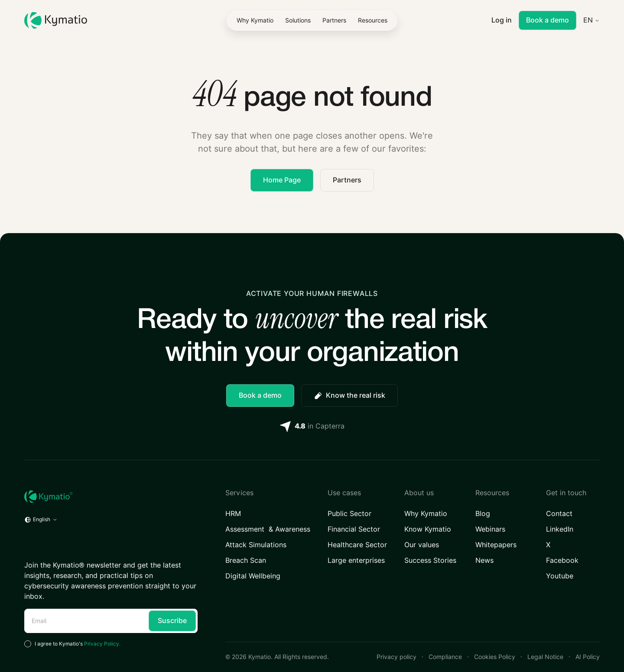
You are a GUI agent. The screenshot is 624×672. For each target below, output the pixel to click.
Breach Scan (246, 560)
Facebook (562, 560)
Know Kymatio (428, 529)
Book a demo (548, 20)
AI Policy (588, 657)
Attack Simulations (256, 545)
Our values (422, 545)
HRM (233, 514)
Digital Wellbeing (253, 576)
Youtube (560, 576)
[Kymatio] (56, 21)
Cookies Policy (495, 657)
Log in (502, 20)
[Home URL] (111, 497)
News (484, 560)
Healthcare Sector (357, 545)
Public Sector (349, 514)
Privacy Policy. (102, 644)
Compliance (445, 657)
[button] (298, 20)
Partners (347, 180)
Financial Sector (354, 529)
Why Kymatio (426, 514)
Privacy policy (396, 657)
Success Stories (430, 560)
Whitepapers (496, 545)
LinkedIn (560, 529)
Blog (483, 514)
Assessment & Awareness (268, 529)
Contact (559, 514)
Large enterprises (356, 560)
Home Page (282, 180)
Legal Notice (545, 657)
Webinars (490, 529)
